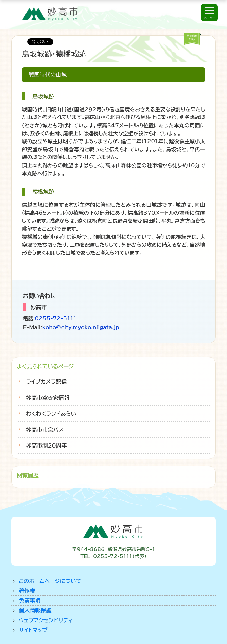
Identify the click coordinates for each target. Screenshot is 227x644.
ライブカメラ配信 (46, 382)
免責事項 (30, 601)
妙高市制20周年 (46, 446)
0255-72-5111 (56, 318)
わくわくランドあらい (51, 414)
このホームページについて (50, 581)
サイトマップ (33, 630)
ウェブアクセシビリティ (46, 620)
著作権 (27, 591)
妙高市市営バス (45, 430)
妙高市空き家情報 (48, 398)
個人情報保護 (35, 610)
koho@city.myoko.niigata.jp (81, 328)
